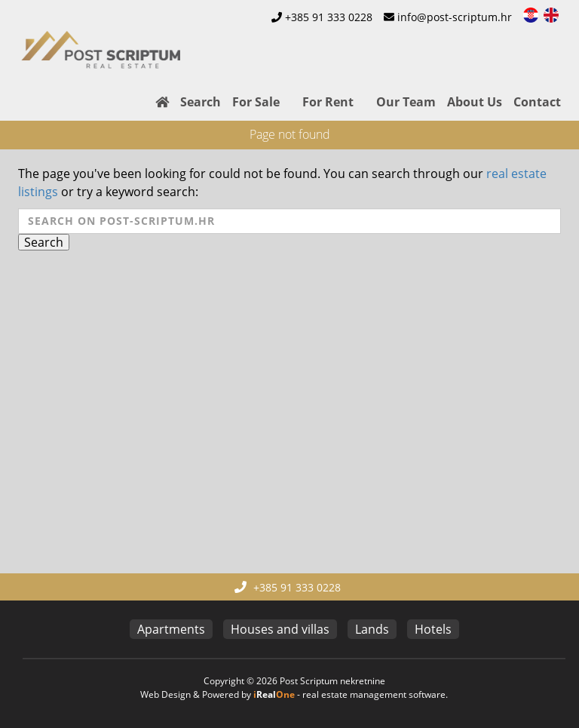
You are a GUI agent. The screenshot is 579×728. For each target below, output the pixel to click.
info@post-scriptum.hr (455, 17)
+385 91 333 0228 (329, 17)
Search (201, 102)
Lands (372, 629)
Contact (537, 102)
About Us (475, 102)
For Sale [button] (256, 102)
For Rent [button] (328, 102)
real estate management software (374, 694)
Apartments (171, 629)
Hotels (433, 629)
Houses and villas (280, 629)
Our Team (406, 102)
